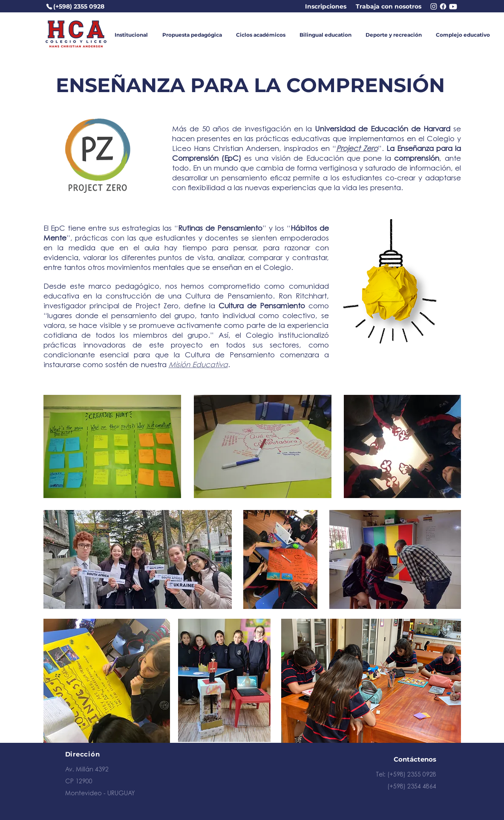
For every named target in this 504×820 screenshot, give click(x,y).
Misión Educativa (198, 365)
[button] (131, 35)
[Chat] (453, 7)
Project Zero (357, 149)
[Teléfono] (49, 7)
